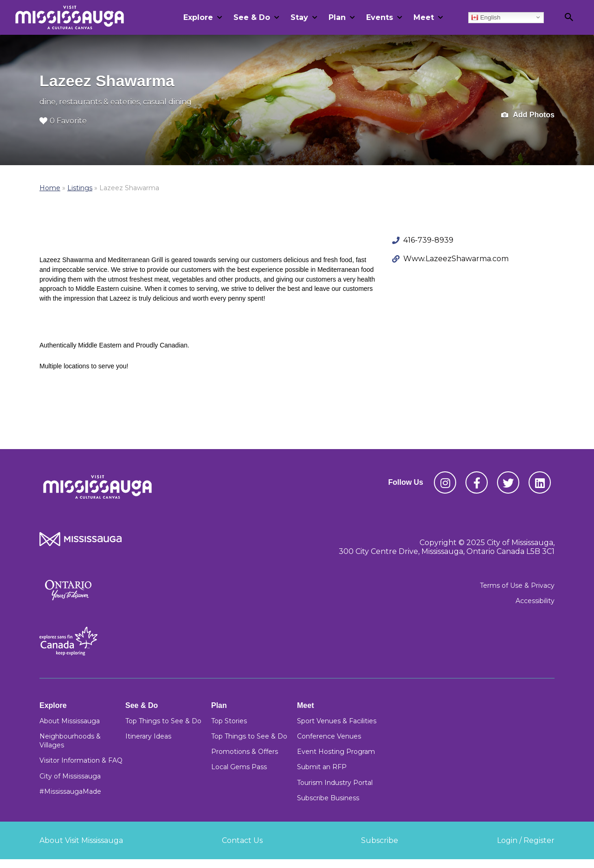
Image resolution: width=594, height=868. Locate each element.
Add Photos (528, 115)
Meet (424, 17)
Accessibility (535, 601)
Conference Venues (329, 736)
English (486, 17)
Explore (198, 17)
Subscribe (380, 840)
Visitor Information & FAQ (81, 760)
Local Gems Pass (239, 767)
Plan (337, 17)
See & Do (252, 17)
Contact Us (242, 840)
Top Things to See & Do (163, 721)
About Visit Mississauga (81, 840)
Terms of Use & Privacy (517, 585)
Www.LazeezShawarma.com (456, 259)
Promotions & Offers (245, 752)
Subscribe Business (328, 798)
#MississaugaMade (70, 791)
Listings (80, 188)
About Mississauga (70, 721)
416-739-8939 (428, 240)
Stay (299, 17)
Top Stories (229, 721)
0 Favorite (63, 121)
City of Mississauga (70, 776)
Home (50, 188)
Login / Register (526, 840)
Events (380, 17)
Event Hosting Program (336, 752)
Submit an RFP (322, 767)
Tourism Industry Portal (335, 783)
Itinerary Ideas (148, 736)
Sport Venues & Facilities (337, 721)
